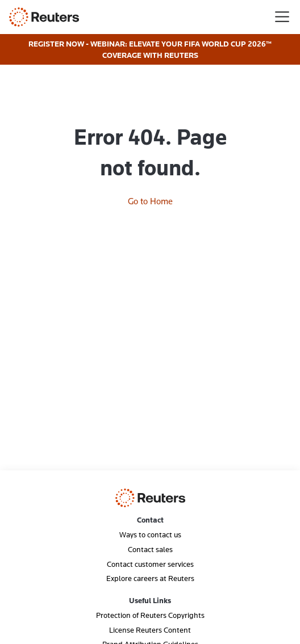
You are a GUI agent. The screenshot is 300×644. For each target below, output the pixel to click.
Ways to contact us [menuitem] (150, 534)
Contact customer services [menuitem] (150, 564)
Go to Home (150, 201)
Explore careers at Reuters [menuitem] (150, 578)
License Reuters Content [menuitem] (150, 630)
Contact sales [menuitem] (150, 549)
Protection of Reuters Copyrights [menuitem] (150, 615)
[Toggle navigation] (282, 17)
